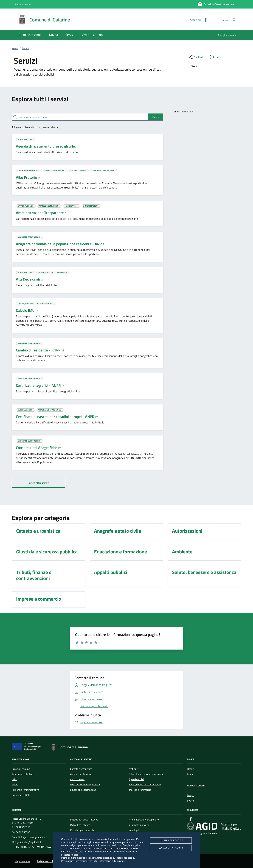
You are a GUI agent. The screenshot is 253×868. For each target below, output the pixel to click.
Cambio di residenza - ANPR (40, 350)
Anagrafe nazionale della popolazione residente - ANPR (62, 244)
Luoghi (191, 795)
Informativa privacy (139, 825)
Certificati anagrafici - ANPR (40, 385)
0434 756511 (23, 827)
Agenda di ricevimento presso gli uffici (46, 146)
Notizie (191, 769)
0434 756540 (23, 832)
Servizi (25, 48)
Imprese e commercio (140, 790)
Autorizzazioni (77, 779)
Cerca (156, 117)
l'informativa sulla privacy (111, 861)
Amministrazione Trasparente (42, 213)
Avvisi (190, 774)
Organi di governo (21, 769)
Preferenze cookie (125, 858)
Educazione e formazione (83, 790)
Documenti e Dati (21, 795)
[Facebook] (204, 20)
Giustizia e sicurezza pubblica (85, 784)
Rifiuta (171, 841)
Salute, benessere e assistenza (145, 784)
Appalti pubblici (136, 779)
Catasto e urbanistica (81, 769)
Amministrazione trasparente (144, 820)
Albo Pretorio (28, 177)
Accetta (171, 848)
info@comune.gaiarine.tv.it (33, 837)
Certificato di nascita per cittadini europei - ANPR (57, 417)
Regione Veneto (23, 4)
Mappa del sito (22, 861)
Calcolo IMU (27, 310)
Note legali (134, 830)
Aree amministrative (22, 774)
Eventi (190, 801)
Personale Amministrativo (25, 790)
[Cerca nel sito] (234, 20)
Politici (15, 784)
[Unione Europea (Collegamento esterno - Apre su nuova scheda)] (27, 747)
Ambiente (134, 769)
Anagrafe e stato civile (82, 774)
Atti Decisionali (30, 279)
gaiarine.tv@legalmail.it (29, 842)
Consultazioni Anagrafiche (38, 448)
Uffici (14, 779)
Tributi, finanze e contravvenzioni (146, 774)
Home (15, 48)
